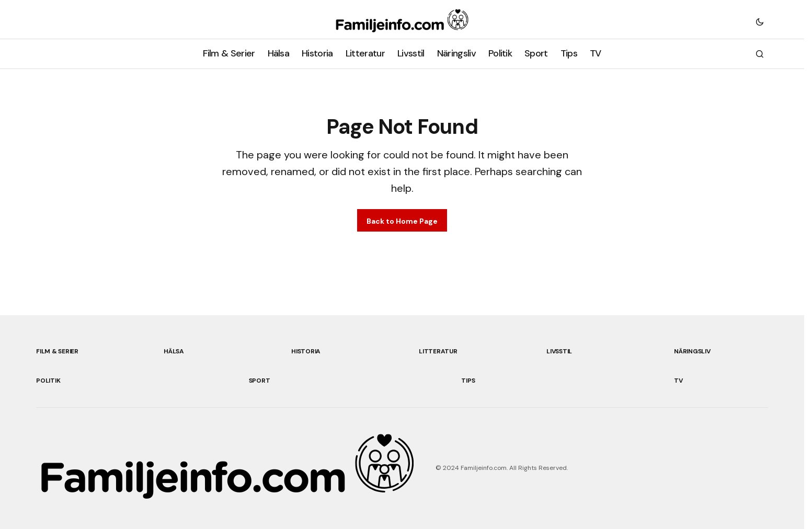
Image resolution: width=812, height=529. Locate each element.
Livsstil (559, 351)
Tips (468, 381)
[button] (760, 21)
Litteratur (438, 351)
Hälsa (174, 351)
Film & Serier (57, 351)
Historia (306, 351)
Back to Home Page (402, 221)
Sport (260, 381)
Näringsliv (692, 351)
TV (678, 381)
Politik (48, 381)
